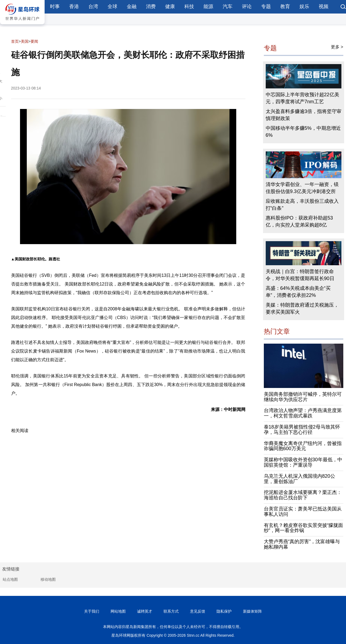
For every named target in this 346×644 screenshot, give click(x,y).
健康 (170, 6)
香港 (74, 6)
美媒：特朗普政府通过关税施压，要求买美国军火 (302, 308)
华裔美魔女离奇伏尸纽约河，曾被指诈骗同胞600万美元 (303, 446)
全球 (112, 6)
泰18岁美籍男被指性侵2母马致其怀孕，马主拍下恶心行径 (302, 430)
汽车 (228, 6)
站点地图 (10, 579)
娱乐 (304, 6)
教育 (285, 6)
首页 (15, 41)
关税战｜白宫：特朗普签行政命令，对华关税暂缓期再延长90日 (300, 275)
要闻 (34, 41)
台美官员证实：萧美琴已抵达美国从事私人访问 (303, 512)
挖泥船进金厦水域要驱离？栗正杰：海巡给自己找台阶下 (303, 495)
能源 (208, 6)
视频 (324, 6)
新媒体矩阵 (252, 611)
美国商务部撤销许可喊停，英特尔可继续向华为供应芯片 (303, 397)
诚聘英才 (145, 611)
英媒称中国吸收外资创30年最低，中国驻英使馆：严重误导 (303, 462)
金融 (132, 6)
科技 (189, 6)
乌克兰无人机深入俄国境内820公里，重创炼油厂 (300, 479)
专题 (266, 6)
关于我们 (92, 611)
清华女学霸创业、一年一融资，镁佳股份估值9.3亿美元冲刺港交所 (302, 188)
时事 (55, 6)
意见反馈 (198, 611)
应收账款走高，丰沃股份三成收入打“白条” (302, 205)
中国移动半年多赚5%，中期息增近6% (303, 132)
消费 (151, 6)
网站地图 (118, 611)
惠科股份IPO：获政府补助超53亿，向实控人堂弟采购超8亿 (299, 221)
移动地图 (48, 579)
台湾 (93, 6)
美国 (25, 41)
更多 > (337, 47)
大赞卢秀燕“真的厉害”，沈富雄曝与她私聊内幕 (302, 544)
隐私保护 (224, 611)
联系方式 (171, 611)
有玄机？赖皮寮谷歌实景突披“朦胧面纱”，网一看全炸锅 (304, 528)
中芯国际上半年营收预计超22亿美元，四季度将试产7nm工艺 (302, 98)
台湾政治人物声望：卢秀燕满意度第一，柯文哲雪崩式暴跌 (303, 413)
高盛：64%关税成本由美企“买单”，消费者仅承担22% (298, 292)
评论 (247, 6)
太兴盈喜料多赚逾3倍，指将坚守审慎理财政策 (304, 115)
